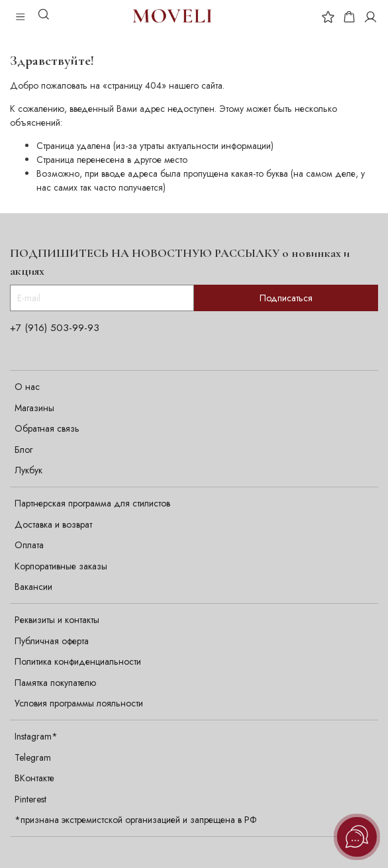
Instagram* (36, 736)
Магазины (34, 408)
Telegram (33, 757)
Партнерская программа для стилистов (92, 503)
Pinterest (30, 799)
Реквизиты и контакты (57, 620)
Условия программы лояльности (79, 703)
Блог (24, 450)
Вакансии (33, 587)
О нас (27, 387)
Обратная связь (47, 428)
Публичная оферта (52, 641)
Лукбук (28, 470)
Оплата (29, 545)
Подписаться (286, 298)
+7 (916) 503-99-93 (55, 328)
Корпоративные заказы (61, 566)
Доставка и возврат (53, 524)
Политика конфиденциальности (78, 661)
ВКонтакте (34, 778)
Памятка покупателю (55, 683)
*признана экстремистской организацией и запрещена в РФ (136, 820)
